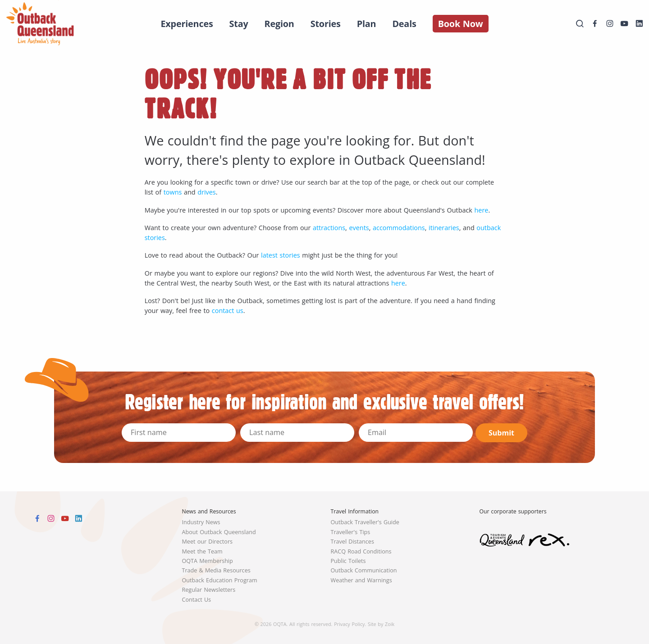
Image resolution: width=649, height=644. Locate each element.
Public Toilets (348, 561)
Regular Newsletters (209, 590)
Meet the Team (202, 551)
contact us (228, 311)
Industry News (201, 522)
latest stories (281, 255)
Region (279, 24)
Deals (404, 24)
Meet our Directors (208, 542)
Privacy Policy (349, 624)
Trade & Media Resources (216, 570)
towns (173, 192)
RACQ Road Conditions (361, 551)
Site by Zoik (381, 624)
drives (206, 192)
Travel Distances (352, 542)
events (359, 228)
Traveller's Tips (351, 532)
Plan (367, 24)
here (482, 210)
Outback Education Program (220, 580)
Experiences (187, 24)
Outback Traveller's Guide (365, 522)
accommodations (399, 228)
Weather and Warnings (361, 580)
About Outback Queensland (219, 532)
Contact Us (197, 600)
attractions (329, 228)
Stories (326, 24)
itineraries (444, 228)
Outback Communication (364, 570)
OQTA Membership (208, 561)
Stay (239, 24)
